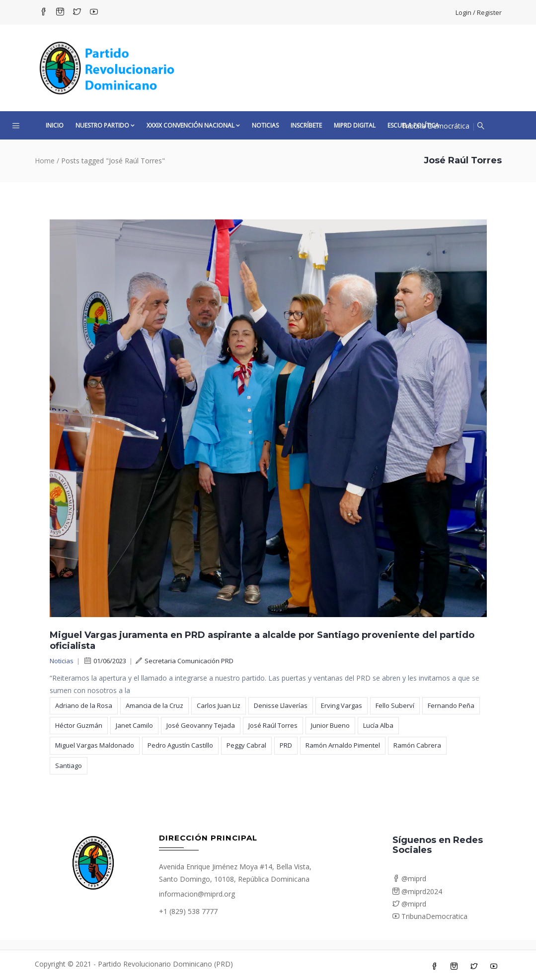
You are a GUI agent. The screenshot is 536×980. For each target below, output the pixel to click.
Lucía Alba (378, 725)
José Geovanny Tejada (201, 725)
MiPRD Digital (355, 125)
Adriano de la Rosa (84, 705)
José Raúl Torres (273, 725)
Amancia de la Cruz (154, 705)
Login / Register (479, 12)
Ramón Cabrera (417, 745)
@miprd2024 (417, 891)
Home (45, 161)
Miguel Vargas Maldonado (95, 745)
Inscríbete (306, 125)
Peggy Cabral (246, 745)
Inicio (55, 125)
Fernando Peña (451, 705)
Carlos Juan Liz (219, 705)
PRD (286, 745)
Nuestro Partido (105, 125)
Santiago (69, 766)
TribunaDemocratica (430, 916)
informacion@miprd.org (197, 894)
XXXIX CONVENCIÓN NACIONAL (193, 125)
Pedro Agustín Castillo (180, 745)
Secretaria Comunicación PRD (185, 661)
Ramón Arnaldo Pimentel (343, 745)
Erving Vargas (342, 705)
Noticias (265, 125)
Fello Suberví (395, 705)
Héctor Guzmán (79, 725)
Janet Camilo (134, 725)
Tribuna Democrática (435, 126)
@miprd (409, 878)
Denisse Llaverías (281, 705)
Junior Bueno (330, 725)
